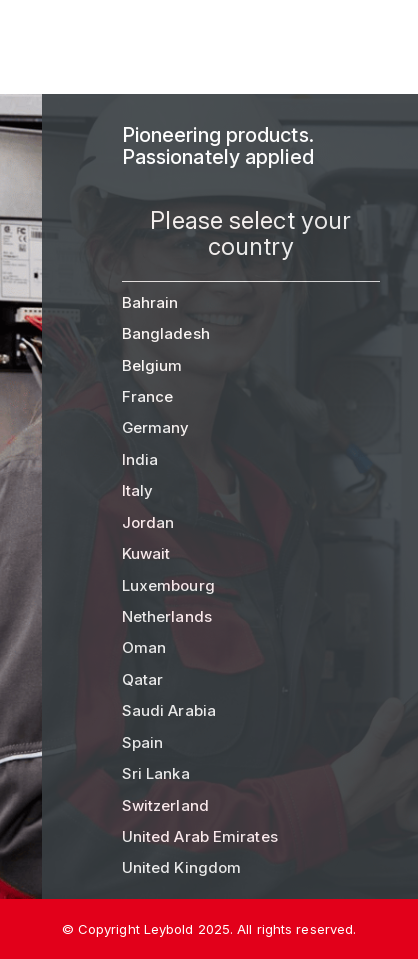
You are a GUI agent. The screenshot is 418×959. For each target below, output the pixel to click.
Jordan (148, 522)
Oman (144, 647)
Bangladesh (166, 333)
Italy (138, 490)
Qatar (143, 679)
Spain (143, 742)
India (140, 459)
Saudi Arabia (169, 710)
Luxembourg (168, 585)
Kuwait (146, 553)
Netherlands (167, 616)
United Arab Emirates (200, 836)
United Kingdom (181, 867)
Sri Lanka (156, 773)
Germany (156, 427)
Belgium (152, 365)
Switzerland (165, 805)
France (148, 396)
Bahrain (150, 302)
